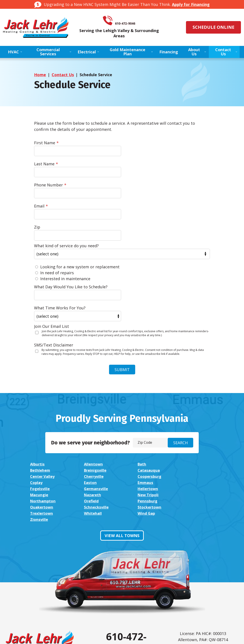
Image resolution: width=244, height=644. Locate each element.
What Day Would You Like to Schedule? (71, 246)
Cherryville (196, 408)
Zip (37, 186)
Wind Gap (143, 439)
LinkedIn (126, 602)
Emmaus (193, 415)
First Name (46, 144)
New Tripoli (93, 427)
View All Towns (122, 455)
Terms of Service (206, 598)
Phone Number (50, 165)
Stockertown (198, 433)
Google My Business (137, 602)
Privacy (223, 601)
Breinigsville (42, 408)
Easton (140, 415)
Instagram (115, 602)
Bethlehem (196, 402)
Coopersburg (43, 415)
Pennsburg (41, 433)
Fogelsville (41, 421)
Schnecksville (146, 433)
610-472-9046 (128, 22)
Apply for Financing (191, 4)
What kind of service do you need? (66, 205)
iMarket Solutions (98, 636)
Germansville (95, 421)
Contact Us (63, 76)
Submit (122, 308)
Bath (138, 402)
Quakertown (94, 433)
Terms (230, 601)
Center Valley (147, 408)
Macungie (195, 421)
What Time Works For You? (152, 246)
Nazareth (39, 427)
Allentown (92, 402)
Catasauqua (94, 408)
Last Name (138, 144)
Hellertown (145, 421)
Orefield (193, 427)
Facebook (104, 602)
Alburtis (38, 402)
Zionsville (194, 439)
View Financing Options (39, 598)
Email (133, 165)
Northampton (147, 427)
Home (40, 76)
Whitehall (91, 439)
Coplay (88, 415)
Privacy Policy (190, 598)
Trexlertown (42, 439)
